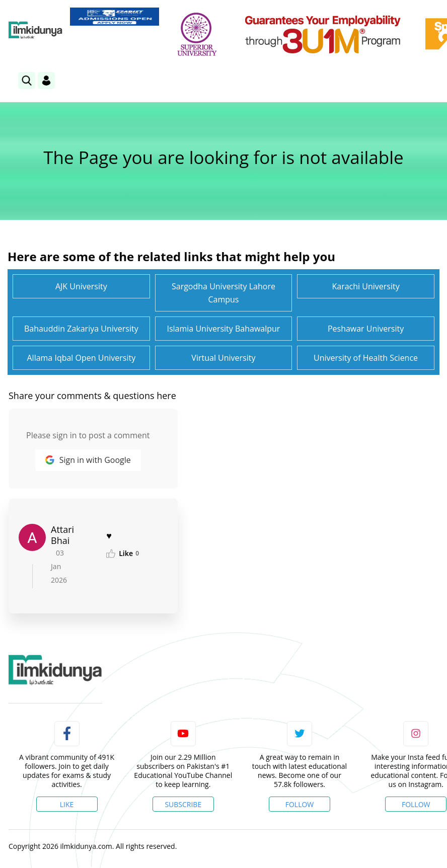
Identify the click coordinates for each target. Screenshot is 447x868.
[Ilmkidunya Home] (35, 30)
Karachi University (365, 286)
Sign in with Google (88, 460)
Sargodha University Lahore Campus (223, 293)
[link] (115, 17)
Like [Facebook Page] (67, 804)
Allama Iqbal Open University (81, 358)
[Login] (46, 81)
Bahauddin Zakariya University (81, 329)
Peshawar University (366, 329)
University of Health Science (366, 358)
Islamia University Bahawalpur (223, 329)
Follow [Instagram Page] (416, 804)
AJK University (81, 286)
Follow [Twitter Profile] (300, 804)
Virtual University (223, 358)
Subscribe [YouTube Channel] (183, 804)
